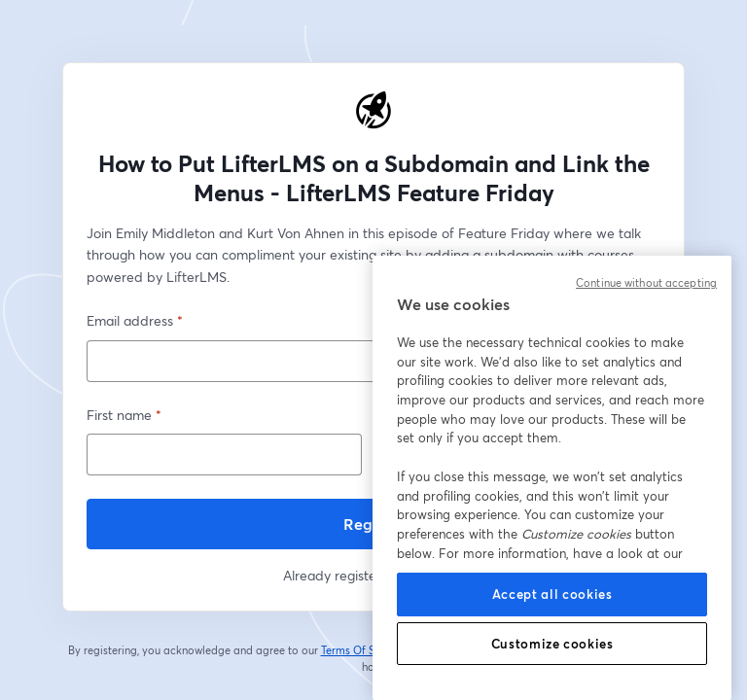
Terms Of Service (363, 650)
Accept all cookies (552, 594)
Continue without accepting (646, 283)
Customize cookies (552, 644)
